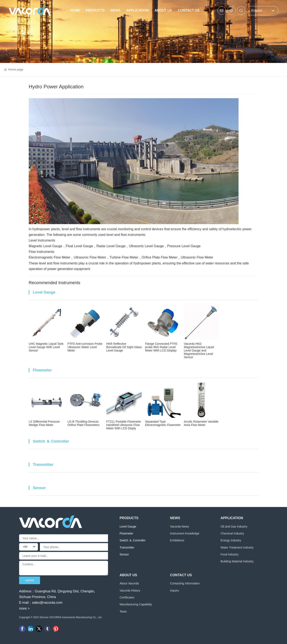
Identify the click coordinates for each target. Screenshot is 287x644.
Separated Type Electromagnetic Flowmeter (163, 423)
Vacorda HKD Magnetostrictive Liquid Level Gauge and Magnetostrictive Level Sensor (199, 350)
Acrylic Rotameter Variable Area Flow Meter (201, 423)
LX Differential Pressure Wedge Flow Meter (44, 423)
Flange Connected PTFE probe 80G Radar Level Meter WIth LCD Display (161, 347)
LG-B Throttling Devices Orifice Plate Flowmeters (83, 423)
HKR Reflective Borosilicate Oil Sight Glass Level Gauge (124, 347)
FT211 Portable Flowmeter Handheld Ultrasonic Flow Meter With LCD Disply (124, 425)
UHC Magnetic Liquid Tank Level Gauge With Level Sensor (46, 347)
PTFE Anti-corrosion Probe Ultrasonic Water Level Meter (85, 347)
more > (24, 608)
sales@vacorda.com (47, 603)
